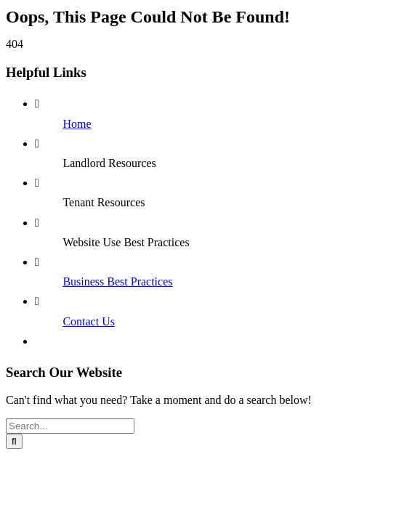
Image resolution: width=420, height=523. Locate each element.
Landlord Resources (109, 163)
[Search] (14, 441)
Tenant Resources (104, 202)
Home (77, 124)
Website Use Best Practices (126, 242)
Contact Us (89, 321)
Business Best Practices (117, 281)
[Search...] (70, 426)
